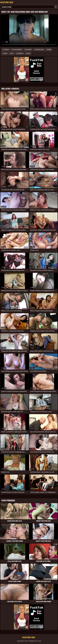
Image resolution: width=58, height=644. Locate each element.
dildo (50, 50)
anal (6, 53)
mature (7, 50)
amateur (29, 50)
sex (13, 53)
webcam (21, 53)
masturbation (18, 50)
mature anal (40, 50)
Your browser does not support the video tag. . (29, 31)
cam (29, 53)
